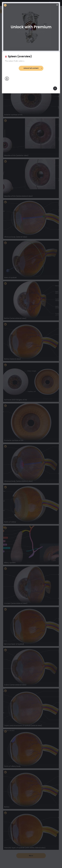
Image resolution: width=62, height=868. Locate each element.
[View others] (55, 88)
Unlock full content (31, 68)
